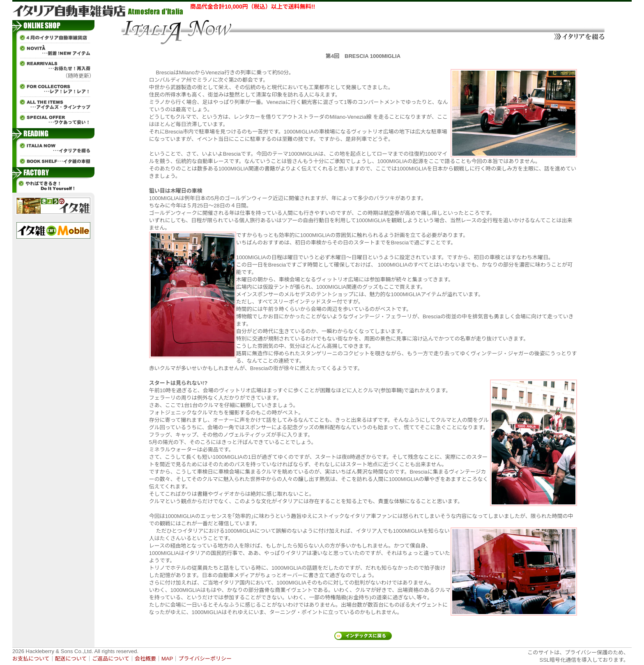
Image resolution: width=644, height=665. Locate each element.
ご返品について (111, 659)
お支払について (31, 659)
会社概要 (145, 659)
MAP (167, 659)
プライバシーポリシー (205, 659)
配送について (71, 659)
